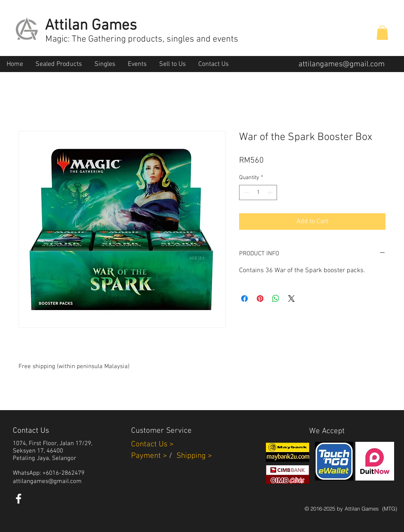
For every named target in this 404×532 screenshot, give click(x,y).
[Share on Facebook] (244, 299)
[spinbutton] (258, 192)
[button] (382, 33)
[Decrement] (245, 192)
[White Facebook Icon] (19, 499)
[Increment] (271, 192)
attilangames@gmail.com (342, 64)
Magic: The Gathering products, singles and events (142, 39)
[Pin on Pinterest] (260, 299)
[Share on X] (291, 299)
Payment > (149, 456)
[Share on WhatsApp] (276, 299)
